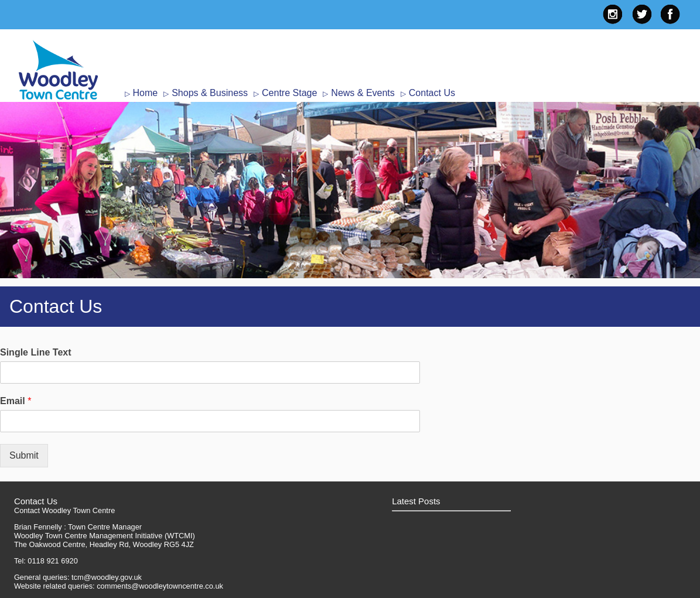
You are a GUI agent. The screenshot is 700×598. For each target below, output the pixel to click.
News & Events (363, 93)
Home (146, 93)
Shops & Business (210, 93)
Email (16, 401)
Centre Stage (289, 93)
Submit (24, 455)
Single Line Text (36, 352)
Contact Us (432, 93)
